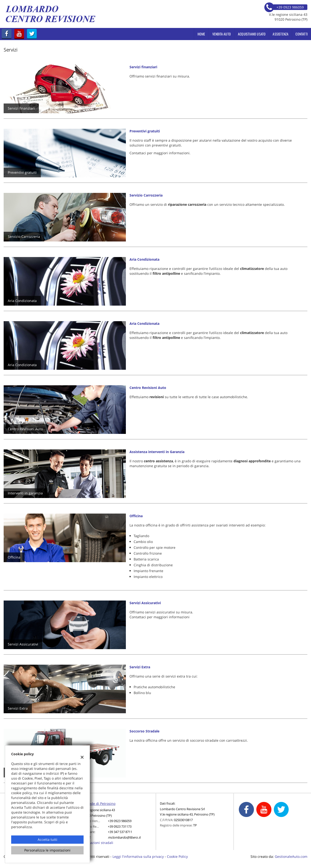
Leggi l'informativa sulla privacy (138, 856)
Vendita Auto (222, 34)
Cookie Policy (177, 856)
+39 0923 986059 (120, 821)
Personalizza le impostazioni (47, 850)
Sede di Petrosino (101, 804)
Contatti (302, 34)
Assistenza (281, 34)
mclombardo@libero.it (124, 837)
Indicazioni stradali (98, 843)
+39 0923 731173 (120, 826)
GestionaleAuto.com (291, 856)
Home (201, 34)
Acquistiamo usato (252, 34)
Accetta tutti (48, 839)
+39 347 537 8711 (120, 832)
